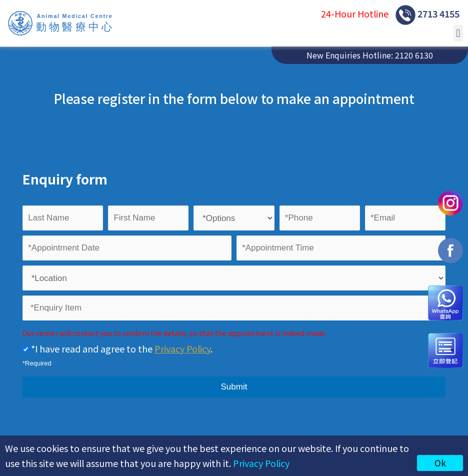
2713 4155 (427, 15)
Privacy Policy (261, 463)
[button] (458, 33)
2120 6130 (414, 55)
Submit (234, 387)
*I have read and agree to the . (117, 348)
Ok (440, 463)
